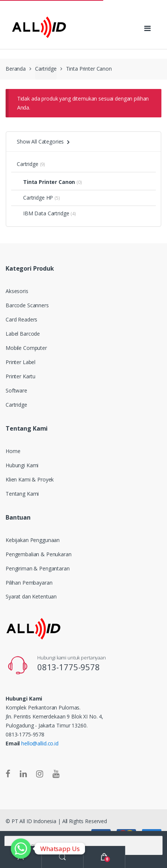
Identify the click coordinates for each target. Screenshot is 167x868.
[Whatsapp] (21, 849)
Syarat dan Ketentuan (31, 596)
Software (16, 390)
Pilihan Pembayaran (29, 583)
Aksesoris (17, 291)
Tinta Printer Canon (46, 182)
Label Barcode (23, 334)
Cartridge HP (35, 198)
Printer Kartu (21, 376)
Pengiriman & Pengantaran (38, 568)
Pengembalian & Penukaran (39, 554)
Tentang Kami (22, 494)
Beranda (16, 69)
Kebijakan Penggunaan (33, 540)
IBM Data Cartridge (43, 213)
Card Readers (21, 319)
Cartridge (46, 69)
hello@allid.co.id (40, 743)
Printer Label (21, 362)
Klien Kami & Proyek (30, 479)
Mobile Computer (26, 348)
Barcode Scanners (27, 305)
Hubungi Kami (22, 465)
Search (63, 857)
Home (13, 451)
